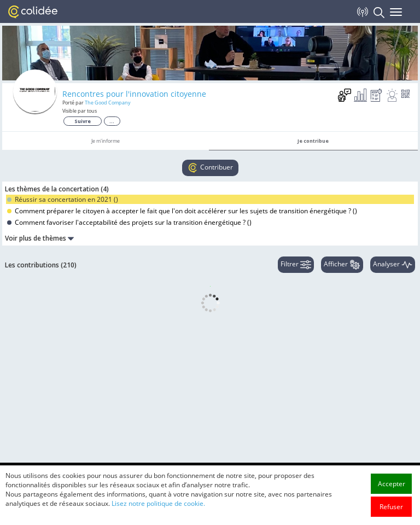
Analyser (393, 265)
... (112, 121)
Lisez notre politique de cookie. (158, 515)
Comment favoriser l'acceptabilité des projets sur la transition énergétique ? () (129, 222)
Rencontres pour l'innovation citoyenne (134, 94)
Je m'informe (106, 141)
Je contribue (313, 141)
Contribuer (210, 168)
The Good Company (108, 103)
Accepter (392, 496)
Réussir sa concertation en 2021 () (63, 199)
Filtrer (296, 265)
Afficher (342, 265)
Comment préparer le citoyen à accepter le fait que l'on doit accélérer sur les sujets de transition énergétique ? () (182, 211)
